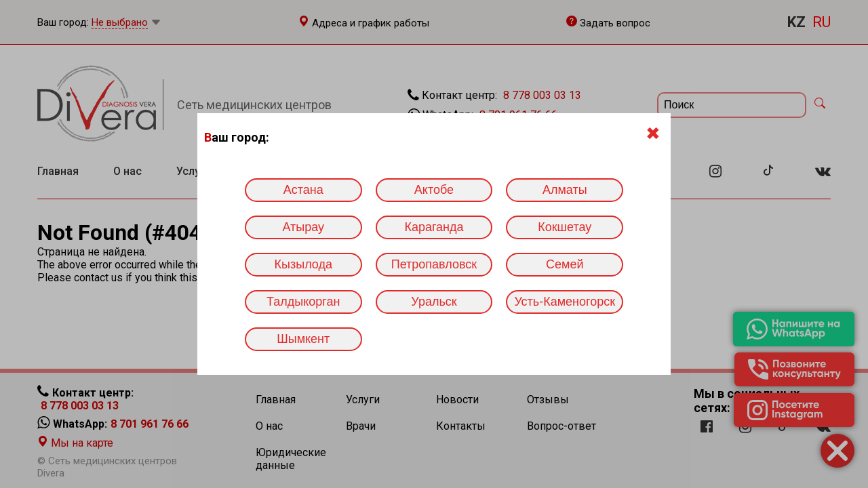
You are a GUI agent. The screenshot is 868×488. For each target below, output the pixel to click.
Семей (565, 264)
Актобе (434, 190)
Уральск (434, 302)
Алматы (565, 190)
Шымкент (303, 339)
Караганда (434, 227)
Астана (303, 190)
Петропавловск (434, 264)
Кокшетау (565, 227)
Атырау (303, 227)
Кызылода (303, 264)
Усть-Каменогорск (565, 302)
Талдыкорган (303, 302)
